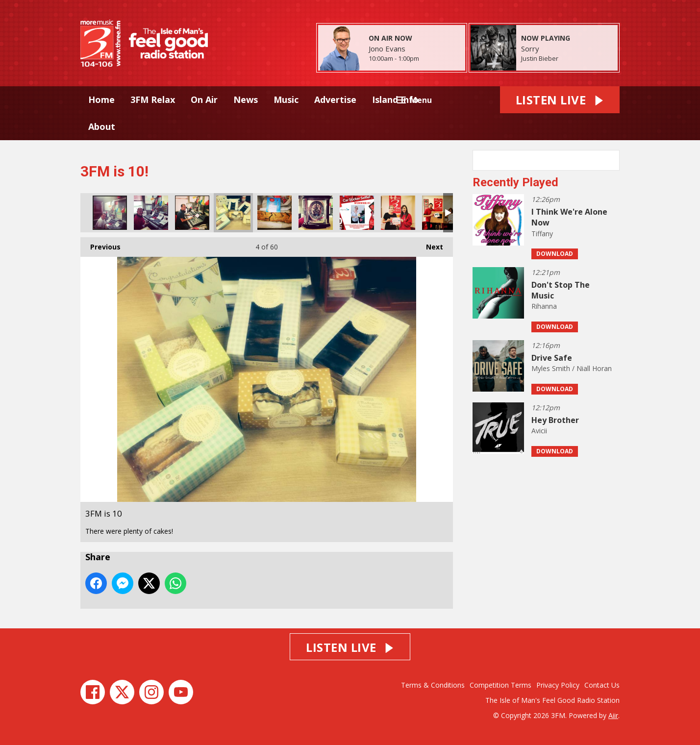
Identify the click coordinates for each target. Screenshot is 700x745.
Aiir (613, 715)
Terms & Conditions (433, 685)
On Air (204, 99)
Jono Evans (387, 49)
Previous (100, 244)
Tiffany (542, 234)
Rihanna (544, 306)
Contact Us (602, 685)
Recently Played (515, 182)
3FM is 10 (110, 213)
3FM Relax (153, 99)
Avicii (539, 431)
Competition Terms (500, 685)
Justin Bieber (540, 58)
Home (101, 99)
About (102, 126)
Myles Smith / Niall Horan (572, 368)
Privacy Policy (558, 685)
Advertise (335, 99)
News (246, 99)
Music (286, 99)
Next (430, 244)
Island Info (395, 99)
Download (555, 254)
